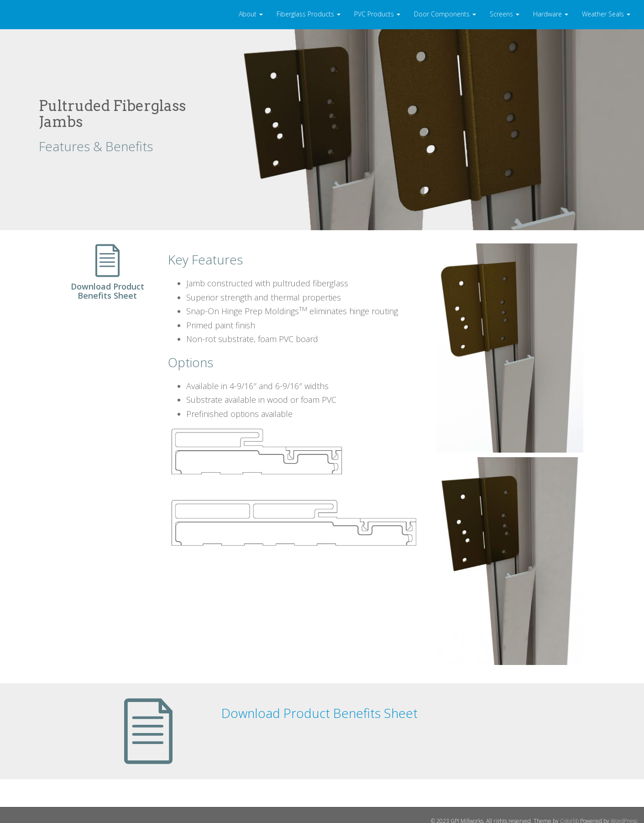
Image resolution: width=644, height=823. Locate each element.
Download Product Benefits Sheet (319, 713)
